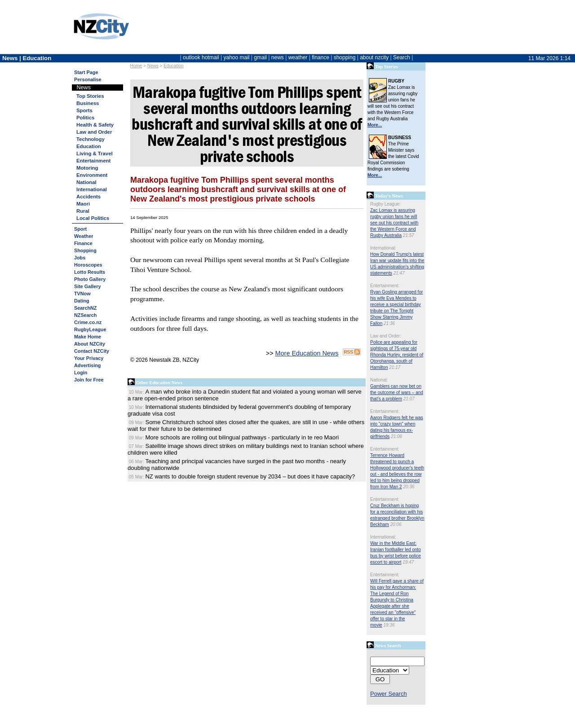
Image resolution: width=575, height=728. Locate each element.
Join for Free (89, 380)
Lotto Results (90, 272)
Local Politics (93, 218)
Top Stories (90, 96)
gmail (260, 57)
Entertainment (93, 161)
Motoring (87, 168)
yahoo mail (237, 57)
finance (321, 57)
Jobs (80, 258)
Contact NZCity (92, 351)
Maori (83, 204)
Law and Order (94, 132)
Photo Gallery (90, 279)
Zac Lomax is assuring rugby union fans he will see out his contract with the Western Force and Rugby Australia (394, 223)
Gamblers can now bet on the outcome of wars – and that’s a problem (397, 393)
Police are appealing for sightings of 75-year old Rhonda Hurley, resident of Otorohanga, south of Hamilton (397, 355)
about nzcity (374, 57)
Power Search (389, 694)
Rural (83, 211)
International (92, 189)
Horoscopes (88, 265)
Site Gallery (87, 286)
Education (173, 66)
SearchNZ (85, 308)
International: (383, 248)
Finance (83, 243)
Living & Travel (95, 153)
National (86, 182)
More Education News (307, 353)
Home (136, 66)
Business (88, 103)
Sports (84, 110)
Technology (91, 139)
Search (402, 57)
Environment (92, 175)
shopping (345, 57)
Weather (84, 236)
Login (81, 373)
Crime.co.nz (88, 322)
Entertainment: (385, 286)
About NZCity (90, 344)
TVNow (82, 294)
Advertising (87, 365)
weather (298, 57)
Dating (82, 301)
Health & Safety (95, 125)
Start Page (86, 72)
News (153, 66)
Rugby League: (385, 204)
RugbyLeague (90, 329)
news (278, 57)
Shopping (85, 250)
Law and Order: (386, 336)
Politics (85, 118)
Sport (80, 229)
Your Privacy (89, 358)
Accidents (88, 197)
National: (379, 380)
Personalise (88, 79)
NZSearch (85, 315)
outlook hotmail (201, 57)
